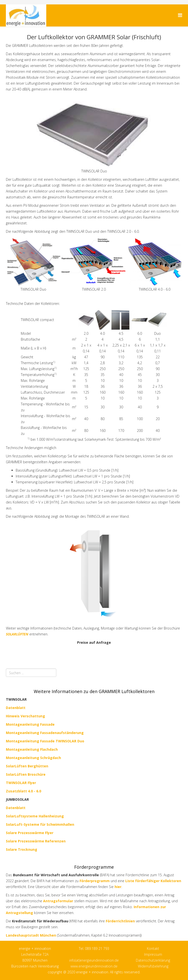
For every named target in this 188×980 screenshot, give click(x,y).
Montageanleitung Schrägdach (33, 758)
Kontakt (153, 948)
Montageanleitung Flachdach (32, 749)
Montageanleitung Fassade (30, 724)
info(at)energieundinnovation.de (94, 960)
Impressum (153, 954)
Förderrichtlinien (121, 921)
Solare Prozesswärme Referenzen (36, 841)
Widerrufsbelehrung (153, 966)
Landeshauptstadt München (31, 935)
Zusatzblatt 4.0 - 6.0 (23, 791)
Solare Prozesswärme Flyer (30, 833)
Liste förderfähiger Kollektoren (153, 881)
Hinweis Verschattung (25, 716)
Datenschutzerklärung (153, 960)
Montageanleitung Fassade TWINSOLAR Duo (45, 741)
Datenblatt (16, 808)
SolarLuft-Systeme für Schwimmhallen (40, 824)
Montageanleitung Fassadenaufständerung (45, 733)
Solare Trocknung (22, 849)
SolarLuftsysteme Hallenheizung (35, 816)
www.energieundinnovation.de (94, 966)
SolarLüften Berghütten (27, 766)
